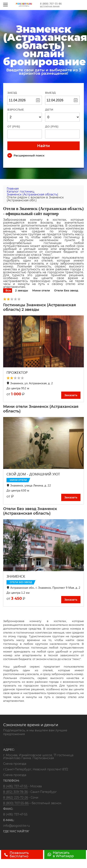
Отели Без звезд (66, 290)
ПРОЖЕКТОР (17, 372)
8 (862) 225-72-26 (16, 797)
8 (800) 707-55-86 (51, 3)
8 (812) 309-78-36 (15, 792)
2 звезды (22, 290)
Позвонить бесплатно (16, 855)
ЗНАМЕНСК (16, 576)
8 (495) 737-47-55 (15, 786)
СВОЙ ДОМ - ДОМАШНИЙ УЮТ (33, 474)
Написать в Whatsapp (61, 854)
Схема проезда (15, 764)
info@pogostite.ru (16, 826)
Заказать (71, 395)
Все (8, 290)
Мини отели (41, 290)
